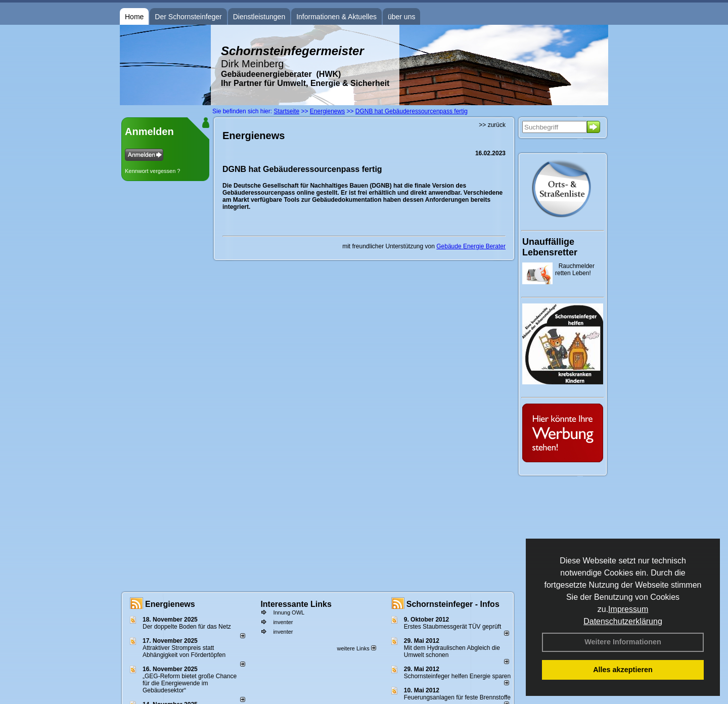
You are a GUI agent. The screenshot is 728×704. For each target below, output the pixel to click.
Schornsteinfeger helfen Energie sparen (457, 676)
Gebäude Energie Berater (471, 246)
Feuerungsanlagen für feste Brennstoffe (457, 697)
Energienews (170, 604)
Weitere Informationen (623, 642)
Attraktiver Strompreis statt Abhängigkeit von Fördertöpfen (184, 651)
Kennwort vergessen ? (152, 171)
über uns (401, 17)
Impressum (628, 609)
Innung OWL (289, 612)
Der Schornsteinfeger (188, 17)
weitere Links (356, 648)
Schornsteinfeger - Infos (453, 604)
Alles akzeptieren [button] (623, 670)
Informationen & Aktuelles (336, 17)
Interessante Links (296, 604)
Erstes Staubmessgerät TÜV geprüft (453, 627)
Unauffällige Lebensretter (550, 247)
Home (134, 17)
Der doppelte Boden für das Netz (187, 627)
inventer (283, 622)
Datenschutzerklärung (623, 621)
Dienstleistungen (259, 17)
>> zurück (492, 125)
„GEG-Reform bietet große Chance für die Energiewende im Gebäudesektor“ (190, 683)
